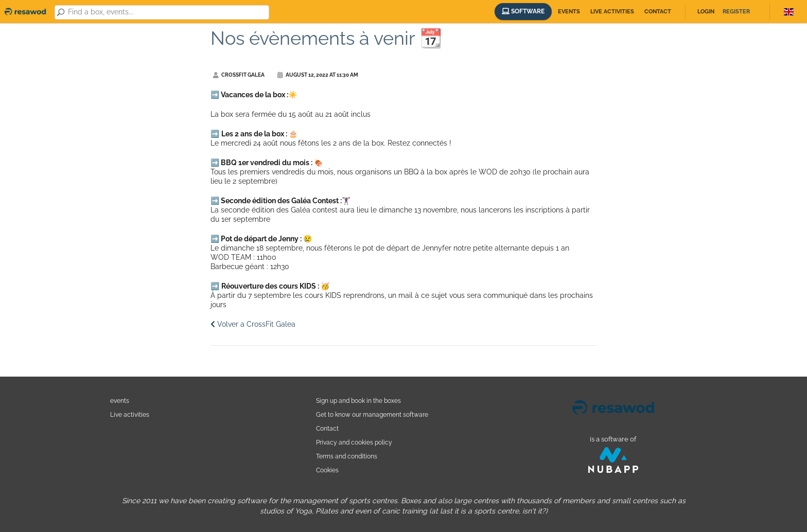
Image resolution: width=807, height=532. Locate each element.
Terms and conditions (347, 456)
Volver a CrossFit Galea (253, 324)
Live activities (612, 12)
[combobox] (166, 12)
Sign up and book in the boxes (358, 401)
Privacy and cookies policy (354, 442)
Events (569, 12)
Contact (658, 12)
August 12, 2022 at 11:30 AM (318, 75)
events (120, 401)
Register (736, 12)
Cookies (327, 470)
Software (523, 11)
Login (706, 12)
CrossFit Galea (239, 75)
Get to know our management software (372, 414)
